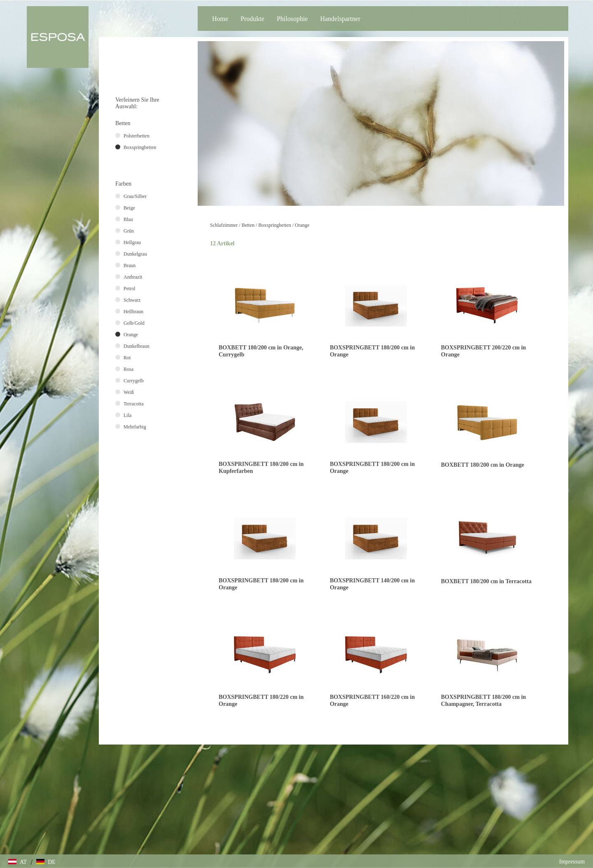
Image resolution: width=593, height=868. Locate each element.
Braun (130, 265)
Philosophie (292, 19)
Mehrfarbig (135, 427)
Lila (127, 415)
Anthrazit (133, 277)
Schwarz (132, 300)
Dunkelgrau (135, 254)
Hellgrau (132, 242)
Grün (129, 231)
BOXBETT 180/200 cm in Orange (483, 465)
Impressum (572, 862)
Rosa (128, 369)
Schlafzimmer (224, 225)
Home (220, 19)
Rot (127, 358)
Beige (129, 208)
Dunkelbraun (137, 346)
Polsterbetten (137, 136)
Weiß (129, 392)
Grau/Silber (135, 196)
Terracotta (133, 404)
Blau (128, 219)
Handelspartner (340, 19)
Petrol (130, 289)
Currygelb (134, 381)
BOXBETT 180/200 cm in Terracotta (486, 581)
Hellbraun (133, 312)
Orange (302, 225)
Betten (248, 225)
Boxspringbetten (274, 225)
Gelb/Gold (134, 323)
